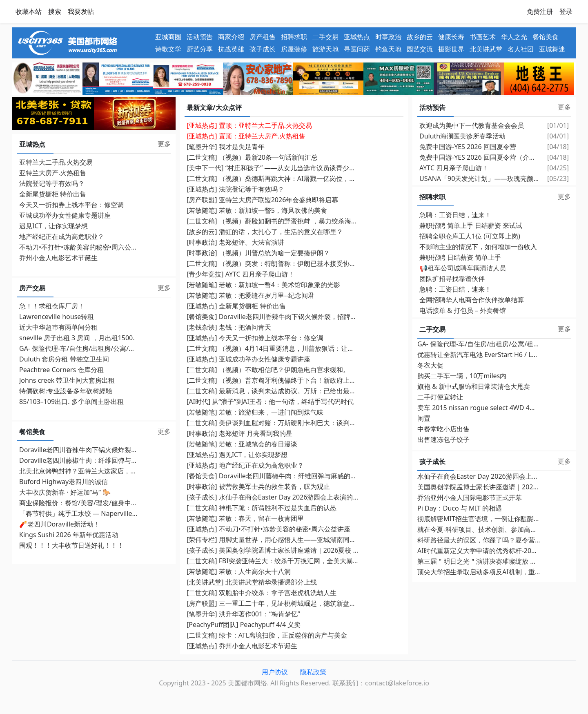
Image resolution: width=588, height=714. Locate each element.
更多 (164, 144)
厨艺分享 (200, 49)
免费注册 (540, 11)
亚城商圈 (168, 37)
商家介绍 (231, 37)
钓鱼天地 (388, 49)
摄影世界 (451, 49)
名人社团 (521, 49)
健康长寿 (451, 37)
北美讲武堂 (486, 49)
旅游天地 (325, 49)
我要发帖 (81, 11)
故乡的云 (420, 37)
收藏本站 (29, 11)
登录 (566, 11)
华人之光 (514, 37)
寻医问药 (357, 49)
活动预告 (200, 37)
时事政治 (388, 37)
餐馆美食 (546, 37)
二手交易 (325, 37)
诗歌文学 (168, 49)
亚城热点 (357, 37)
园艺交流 (420, 49)
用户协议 (275, 672)
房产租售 (263, 37)
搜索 (55, 11)
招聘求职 (294, 37)
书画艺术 (483, 37)
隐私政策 (313, 672)
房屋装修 (294, 49)
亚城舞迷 (552, 49)
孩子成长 (263, 49)
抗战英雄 (231, 49)
